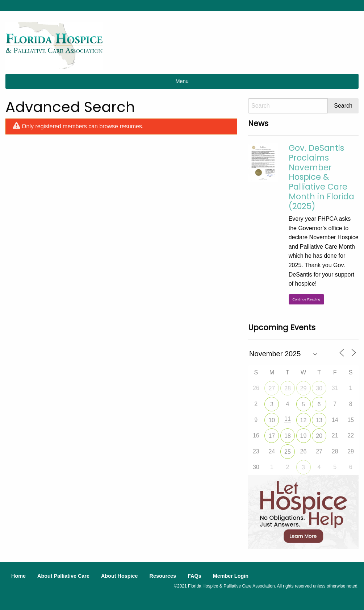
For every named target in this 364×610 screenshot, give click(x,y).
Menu (182, 81)
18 (288, 436)
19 (304, 436)
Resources (163, 576)
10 (272, 420)
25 (288, 452)
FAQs (194, 576)
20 (319, 436)
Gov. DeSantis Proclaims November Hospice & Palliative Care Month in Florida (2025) (321, 177)
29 (304, 388)
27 (272, 388)
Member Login (231, 576)
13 (319, 420)
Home (18, 576)
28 (288, 388)
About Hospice (120, 576)
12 (304, 420)
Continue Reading (306, 299)
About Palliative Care (63, 576)
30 (319, 388)
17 (272, 436)
